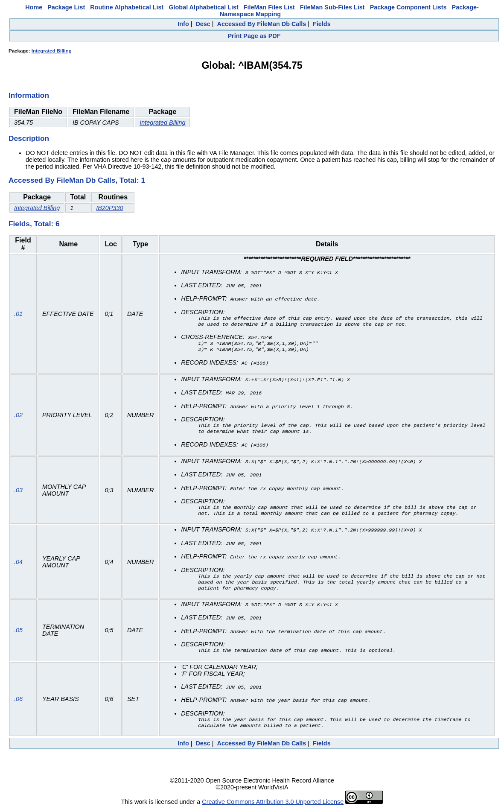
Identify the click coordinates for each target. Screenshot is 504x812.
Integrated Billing (52, 51)
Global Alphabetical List (203, 7)
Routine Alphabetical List (127, 7)
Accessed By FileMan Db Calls (262, 24)
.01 (18, 315)
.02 (18, 416)
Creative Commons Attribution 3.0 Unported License (273, 805)
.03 (18, 492)
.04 (18, 564)
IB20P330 (109, 208)
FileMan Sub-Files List (332, 7)
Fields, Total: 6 (34, 224)
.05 (18, 633)
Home (34, 7)
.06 (18, 702)
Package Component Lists (408, 7)
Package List (66, 7)
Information (29, 95)
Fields (322, 24)
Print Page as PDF (254, 36)
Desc (203, 24)
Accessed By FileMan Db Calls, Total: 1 (77, 180)
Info (183, 24)
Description (29, 138)
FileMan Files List (269, 7)
